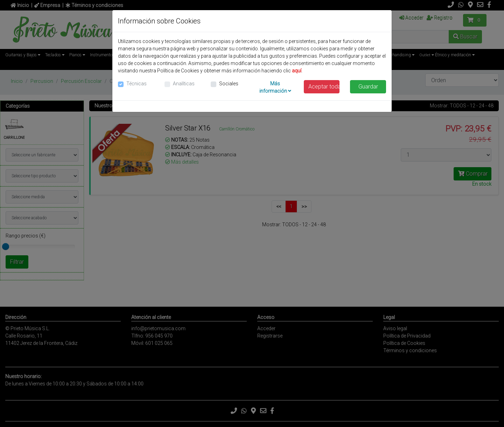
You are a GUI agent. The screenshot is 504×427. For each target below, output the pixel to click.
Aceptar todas (324, 87)
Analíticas (184, 84)
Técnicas (136, 84)
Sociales (229, 84)
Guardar (368, 87)
